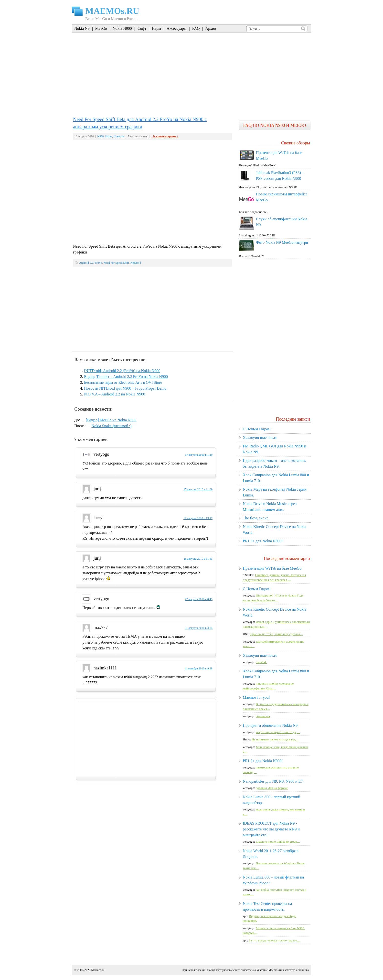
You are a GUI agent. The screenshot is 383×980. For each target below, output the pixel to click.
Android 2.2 (86, 263)
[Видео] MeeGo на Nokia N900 (111, 420)
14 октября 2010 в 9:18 (198, 668)
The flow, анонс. (256, 518)
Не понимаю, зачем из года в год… (275, 739)
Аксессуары (176, 28)
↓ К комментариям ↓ (165, 136)
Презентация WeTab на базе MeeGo (272, 568)
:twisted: (261, 662)
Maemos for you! (256, 697)
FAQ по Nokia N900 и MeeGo (274, 125)
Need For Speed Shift (116, 263)
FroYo (98, 263)
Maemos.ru (98, 970)
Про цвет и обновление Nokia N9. (271, 725)
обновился (263, 716)
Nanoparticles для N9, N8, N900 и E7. (273, 781)
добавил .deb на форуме (272, 788)
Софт (142, 28)
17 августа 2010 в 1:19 (199, 455)
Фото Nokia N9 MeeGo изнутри (282, 242)
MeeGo (101, 28)
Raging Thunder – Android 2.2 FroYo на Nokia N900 (126, 377)
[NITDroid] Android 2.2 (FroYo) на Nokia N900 (122, 371)
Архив (211, 28)
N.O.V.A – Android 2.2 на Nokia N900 (115, 394)
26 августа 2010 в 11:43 (198, 559)
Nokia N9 (82, 28)
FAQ (196, 28)
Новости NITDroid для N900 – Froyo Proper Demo (125, 388)
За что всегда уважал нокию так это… (275, 940)
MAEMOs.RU (112, 11)
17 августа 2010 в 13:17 (198, 518)
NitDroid (136, 263)
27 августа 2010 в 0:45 (199, 599)
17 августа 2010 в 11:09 (198, 489)
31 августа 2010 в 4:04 (199, 628)
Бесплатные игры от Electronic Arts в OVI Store (123, 382)
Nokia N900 (122, 28)
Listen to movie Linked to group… (278, 842)
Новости (119, 136)
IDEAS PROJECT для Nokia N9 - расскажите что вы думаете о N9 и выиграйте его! (271, 829)
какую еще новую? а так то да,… (278, 732)
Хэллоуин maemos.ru (260, 438)
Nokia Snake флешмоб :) (112, 426)
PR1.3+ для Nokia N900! (263, 541)
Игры (156, 28)
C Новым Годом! (257, 429)
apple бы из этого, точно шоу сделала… (276, 634)
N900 (101, 136)
